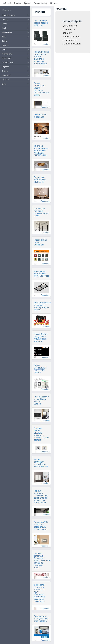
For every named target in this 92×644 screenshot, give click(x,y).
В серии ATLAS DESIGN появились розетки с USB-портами (41, 434)
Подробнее (45, 44)
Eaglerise (5, 67)
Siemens (5, 45)
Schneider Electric (9, 15)
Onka (4, 84)
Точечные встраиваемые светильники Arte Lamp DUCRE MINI (41, 151)
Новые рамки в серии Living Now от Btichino (41, 400)
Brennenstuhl (7, 32)
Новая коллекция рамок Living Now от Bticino (41, 463)
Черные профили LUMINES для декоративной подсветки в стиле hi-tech (41, 497)
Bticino (4, 41)
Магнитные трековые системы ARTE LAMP (41, 212)
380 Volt (7, 3)
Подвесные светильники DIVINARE (40, 180)
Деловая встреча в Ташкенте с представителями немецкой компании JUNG (42, 561)
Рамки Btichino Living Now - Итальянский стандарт (41, 338)
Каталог (27, 3)
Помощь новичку (40, 3)
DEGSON (5, 80)
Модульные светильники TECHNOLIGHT (41, 274)
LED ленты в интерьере (40, 116)
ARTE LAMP (7, 58)
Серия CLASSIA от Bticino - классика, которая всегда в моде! (41, 89)
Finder (4, 24)
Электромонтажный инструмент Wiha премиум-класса (44, 306)
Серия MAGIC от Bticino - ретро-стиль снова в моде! (41, 526)
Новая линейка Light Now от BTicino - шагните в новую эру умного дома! (41, 58)
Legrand (5, 20)
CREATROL (6, 75)
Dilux (4, 50)
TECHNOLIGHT (8, 62)
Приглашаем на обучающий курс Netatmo (41, 619)
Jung (4, 37)
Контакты (54, 3)
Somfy (4, 28)
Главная (17, 3)
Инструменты (7, 54)
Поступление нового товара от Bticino (41, 23)
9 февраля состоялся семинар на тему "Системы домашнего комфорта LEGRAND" (39, 593)
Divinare (5, 71)
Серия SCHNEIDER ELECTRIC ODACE (40, 369)
